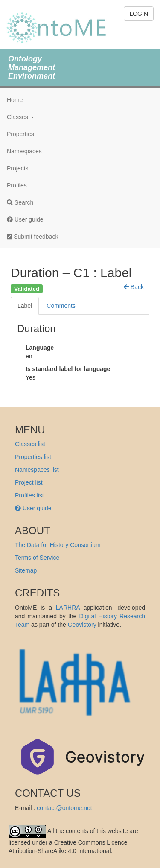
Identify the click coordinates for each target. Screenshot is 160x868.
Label (25, 306)
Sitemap (26, 570)
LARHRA (68, 608)
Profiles (17, 185)
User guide (25, 219)
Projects (18, 168)
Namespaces (24, 151)
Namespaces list (37, 470)
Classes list (30, 444)
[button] (134, 287)
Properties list (33, 457)
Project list (29, 482)
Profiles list (29, 495)
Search (20, 202)
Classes (20, 117)
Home (15, 100)
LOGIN (139, 14)
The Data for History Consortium (58, 545)
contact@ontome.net (64, 808)
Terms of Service (37, 558)
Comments (61, 306)
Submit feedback (32, 237)
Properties (20, 134)
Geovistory (82, 625)
